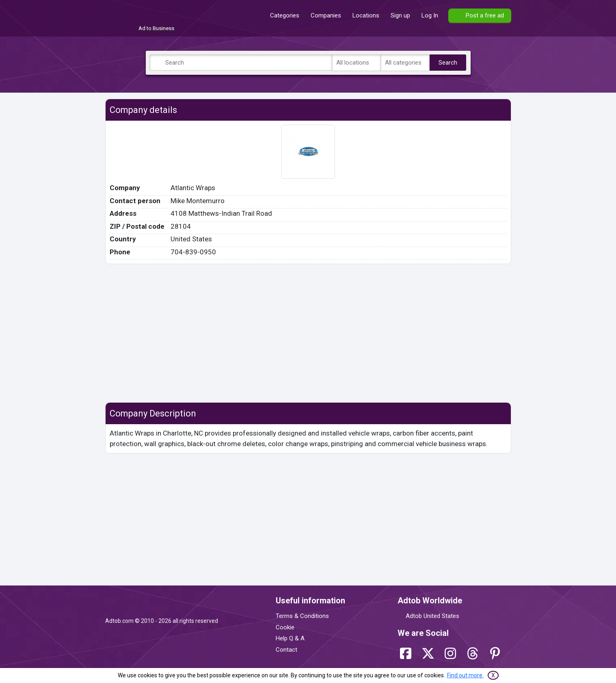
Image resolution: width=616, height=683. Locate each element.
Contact (286, 650)
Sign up (400, 15)
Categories (285, 15)
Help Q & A (290, 638)
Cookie (285, 627)
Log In (430, 15)
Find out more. (465, 675)
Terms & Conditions (302, 616)
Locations (366, 15)
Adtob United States (432, 616)
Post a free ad (485, 15)
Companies (326, 15)
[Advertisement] (308, 333)
